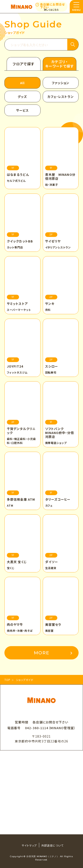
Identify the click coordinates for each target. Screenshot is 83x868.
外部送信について (53, 845)
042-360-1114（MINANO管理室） (50, 728)
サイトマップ (29, 845)
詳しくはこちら (52, 10)
